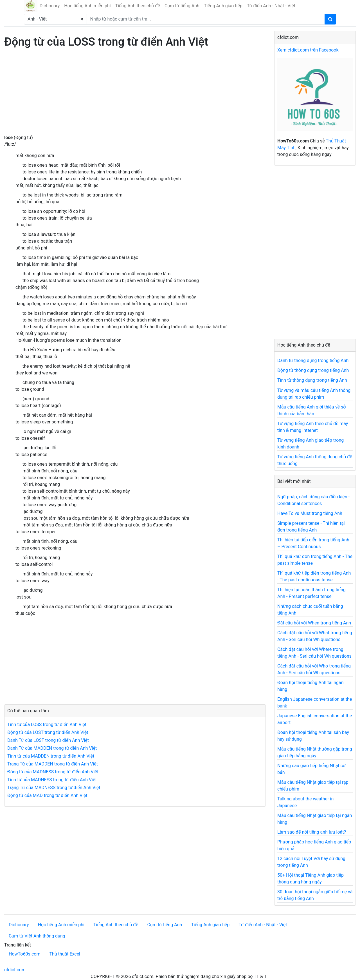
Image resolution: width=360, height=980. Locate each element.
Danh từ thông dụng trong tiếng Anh (313, 360)
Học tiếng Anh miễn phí (87, 6)
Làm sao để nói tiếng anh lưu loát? (312, 832)
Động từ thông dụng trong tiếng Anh (313, 370)
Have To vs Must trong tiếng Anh (310, 513)
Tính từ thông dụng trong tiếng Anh (312, 380)
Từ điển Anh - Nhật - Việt (271, 6)
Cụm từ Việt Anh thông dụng (37, 936)
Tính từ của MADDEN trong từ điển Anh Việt (51, 756)
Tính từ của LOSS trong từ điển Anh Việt (47, 725)
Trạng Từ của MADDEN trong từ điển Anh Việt (53, 764)
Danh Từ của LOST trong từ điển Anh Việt (48, 740)
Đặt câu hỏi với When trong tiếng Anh (314, 623)
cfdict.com (15, 970)
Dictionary (50, 6)
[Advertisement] (135, 95)
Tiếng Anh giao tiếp (223, 6)
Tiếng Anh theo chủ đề (138, 6)
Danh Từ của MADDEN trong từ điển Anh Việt (52, 748)
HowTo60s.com (24, 954)
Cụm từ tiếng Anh (182, 6)
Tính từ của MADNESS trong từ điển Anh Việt (52, 780)
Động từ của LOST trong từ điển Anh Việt (48, 732)
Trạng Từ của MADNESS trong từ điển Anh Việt (54, 788)
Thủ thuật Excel (65, 954)
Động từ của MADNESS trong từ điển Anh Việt (53, 772)
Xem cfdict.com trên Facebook (308, 50)
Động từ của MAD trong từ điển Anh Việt (47, 795)
